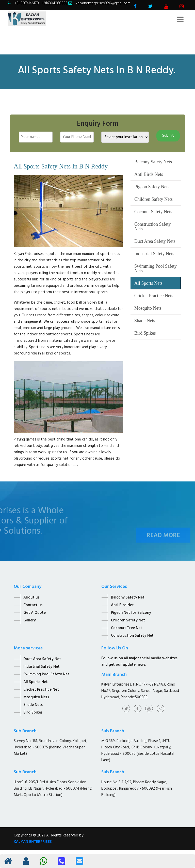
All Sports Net (36, 682)
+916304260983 (54, 3)
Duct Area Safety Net (42, 659)
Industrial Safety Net (42, 667)
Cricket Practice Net (41, 690)
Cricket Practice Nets (154, 296)
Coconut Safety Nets (153, 212)
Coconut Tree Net (127, 628)
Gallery (30, 620)
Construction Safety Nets (152, 226)
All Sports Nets (148, 283)
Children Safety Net (128, 620)
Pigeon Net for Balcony (131, 613)
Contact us (33, 605)
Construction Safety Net (132, 636)
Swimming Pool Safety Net (46, 674)
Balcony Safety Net (128, 597)
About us (31, 597)
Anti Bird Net (122, 605)
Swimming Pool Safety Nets (156, 268)
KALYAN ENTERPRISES (33, 842)
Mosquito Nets (148, 308)
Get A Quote (35, 613)
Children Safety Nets (153, 199)
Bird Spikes (145, 333)
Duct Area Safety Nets (155, 241)
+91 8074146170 (27, 3)
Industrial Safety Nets (154, 254)
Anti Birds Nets (149, 174)
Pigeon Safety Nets (152, 187)
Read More (163, 542)
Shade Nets (145, 321)
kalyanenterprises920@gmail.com (103, 3)
